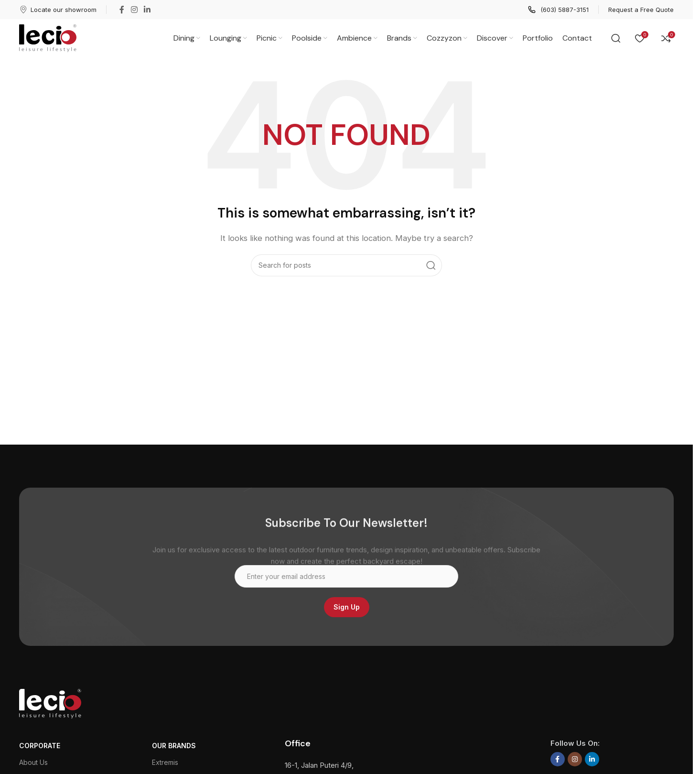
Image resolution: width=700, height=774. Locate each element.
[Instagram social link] (134, 10)
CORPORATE (40, 746)
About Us (33, 762)
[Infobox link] (58, 10)
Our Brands (174, 746)
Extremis (165, 762)
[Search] (616, 38)
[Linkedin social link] (147, 10)
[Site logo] (48, 38)
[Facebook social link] (122, 10)
